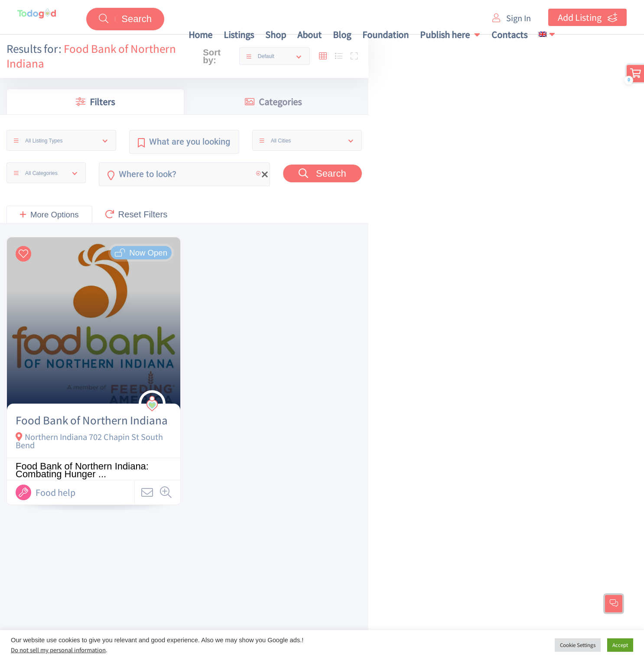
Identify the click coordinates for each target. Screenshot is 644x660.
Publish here (450, 35)
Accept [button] (620, 645)
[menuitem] (547, 34)
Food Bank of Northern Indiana (92, 420)
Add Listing (587, 17)
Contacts (509, 35)
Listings (239, 35)
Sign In (512, 18)
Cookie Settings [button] (578, 645)
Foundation (385, 35)
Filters (95, 102)
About (309, 35)
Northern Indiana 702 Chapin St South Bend (89, 441)
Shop (276, 35)
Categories (273, 102)
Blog (342, 35)
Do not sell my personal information (58, 650)
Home (200, 35)
